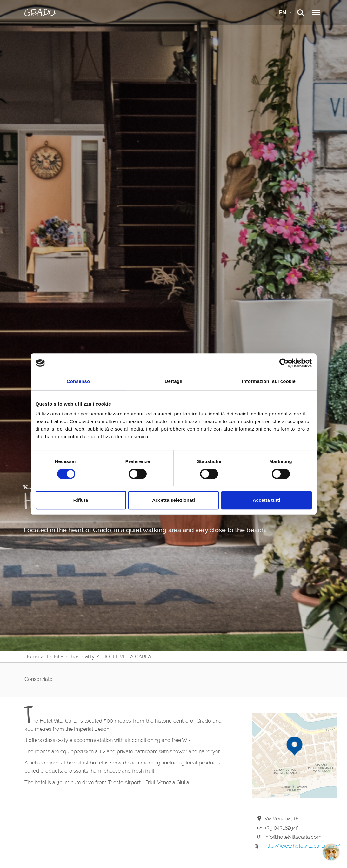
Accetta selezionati (173, 500)
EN (283, 13)
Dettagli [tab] (174, 381)
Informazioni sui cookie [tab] (269, 381)
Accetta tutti (267, 500)
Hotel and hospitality (71, 657)
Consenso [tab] (78, 381)
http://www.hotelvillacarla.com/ (302, 846)
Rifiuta (81, 500)
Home (32, 657)
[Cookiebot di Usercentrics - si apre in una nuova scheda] (284, 363)
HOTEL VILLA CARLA (127, 657)
